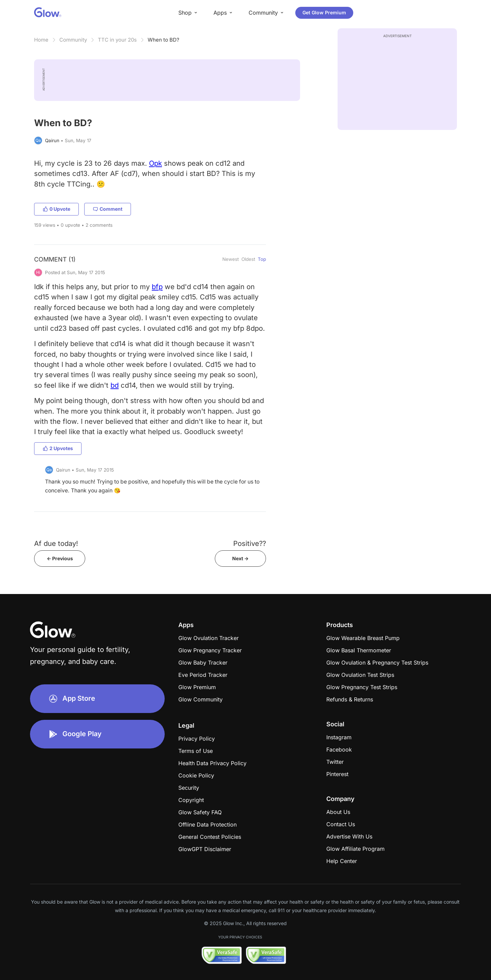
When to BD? (163, 40)
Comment (108, 209)
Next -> (240, 558)
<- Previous (60, 558)
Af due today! (56, 543)
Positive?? (250, 543)
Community (73, 40)
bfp (157, 287)
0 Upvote (56, 209)
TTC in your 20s (117, 40)
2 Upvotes (58, 448)
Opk (155, 163)
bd (115, 385)
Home (41, 40)
